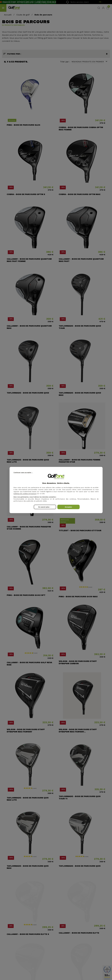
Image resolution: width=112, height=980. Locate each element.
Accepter (68, 507)
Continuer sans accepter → (23, 473)
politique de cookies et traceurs (25, 494)
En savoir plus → (45, 507)
